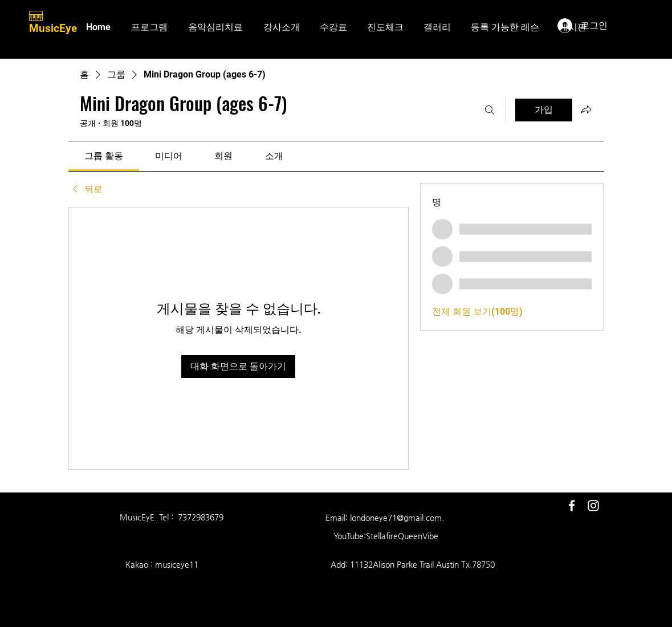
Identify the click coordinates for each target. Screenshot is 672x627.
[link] (104, 156)
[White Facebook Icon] (572, 506)
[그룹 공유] (586, 109)
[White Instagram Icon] (593, 506)
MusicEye (54, 28)
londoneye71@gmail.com (396, 518)
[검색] (490, 110)
